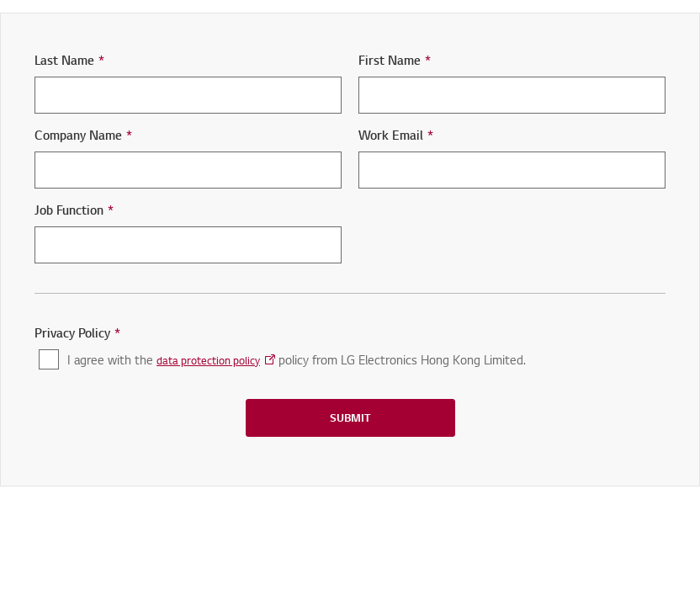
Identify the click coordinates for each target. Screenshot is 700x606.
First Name (395, 60)
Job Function (74, 210)
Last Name (69, 60)
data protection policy (208, 360)
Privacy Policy (77, 333)
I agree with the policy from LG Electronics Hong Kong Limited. (297, 360)
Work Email (396, 135)
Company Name (83, 135)
